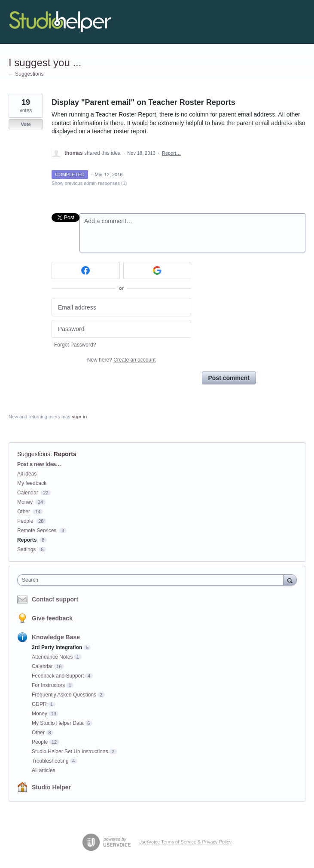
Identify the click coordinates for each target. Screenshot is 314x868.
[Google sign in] (157, 270)
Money (25, 502)
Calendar (28, 493)
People (25, 521)
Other (24, 512)
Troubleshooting (50, 761)
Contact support (55, 599)
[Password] (121, 329)
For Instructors (48, 685)
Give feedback (52, 618)
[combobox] (152, 580)
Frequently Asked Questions (64, 695)
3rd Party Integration (57, 647)
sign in (79, 417)
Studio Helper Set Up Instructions (70, 751)
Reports (65, 454)
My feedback (32, 483)
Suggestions (34, 454)
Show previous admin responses (89, 183)
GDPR (39, 704)
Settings (26, 549)
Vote (26, 124)
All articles (44, 770)
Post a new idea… (39, 464)
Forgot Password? (75, 345)
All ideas (27, 474)
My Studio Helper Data (58, 723)
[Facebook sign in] (86, 270)
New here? (121, 360)
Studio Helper (51, 787)
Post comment (229, 378)
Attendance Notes (52, 657)
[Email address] (121, 307)
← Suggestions (26, 74)
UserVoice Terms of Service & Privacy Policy (185, 842)
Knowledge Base (56, 637)
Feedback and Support (58, 676)
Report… (171, 153)
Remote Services (37, 531)
